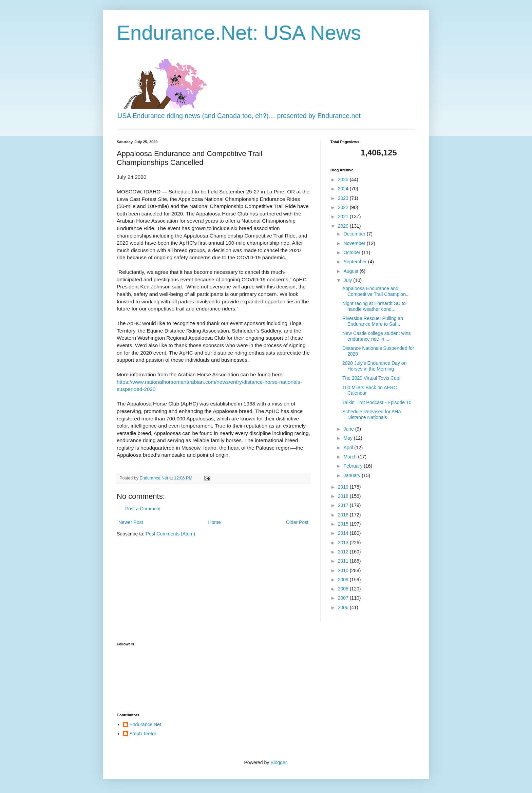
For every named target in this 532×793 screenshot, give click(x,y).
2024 (344, 189)
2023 (344, 198)
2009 (344, 580)
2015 (344, 524)
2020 (344, 226)
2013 (344, 543)
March (351, 457)
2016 (344, 515)
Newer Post (131, 522)
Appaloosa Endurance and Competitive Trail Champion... (376, 291)
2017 (344, 505)
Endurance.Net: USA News (239, 33)
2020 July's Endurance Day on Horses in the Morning (374, 366)
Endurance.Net (145, 724)
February (354, 466)
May (348, 438)
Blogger (278, 762)
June (349, 429)
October (353, 252)
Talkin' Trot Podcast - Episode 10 (377, 402)
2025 (344, 180)
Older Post (297, 522)
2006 (344, 607)
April (349, 448)
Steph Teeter (143, 734)
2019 (344, 487)
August (351, 271)
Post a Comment (143, 509)
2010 (344, 570)
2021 (344, 216)
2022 (344, 207)
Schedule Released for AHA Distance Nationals (372, 414)
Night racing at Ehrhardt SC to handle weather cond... (374, 306)
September (356, 262)
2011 (344, 561)
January (353, 475)
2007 (344, 598)
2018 (344, 496)
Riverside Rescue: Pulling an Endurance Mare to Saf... (373, 321)
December (355, 234)
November (355, 243)
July (348, 280)
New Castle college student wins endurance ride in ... (377, 336)
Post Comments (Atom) (170, 534)
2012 (344, 552)
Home (214, 522)
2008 (344, 589)
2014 (344, 533)
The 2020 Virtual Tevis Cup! (371, 378)
